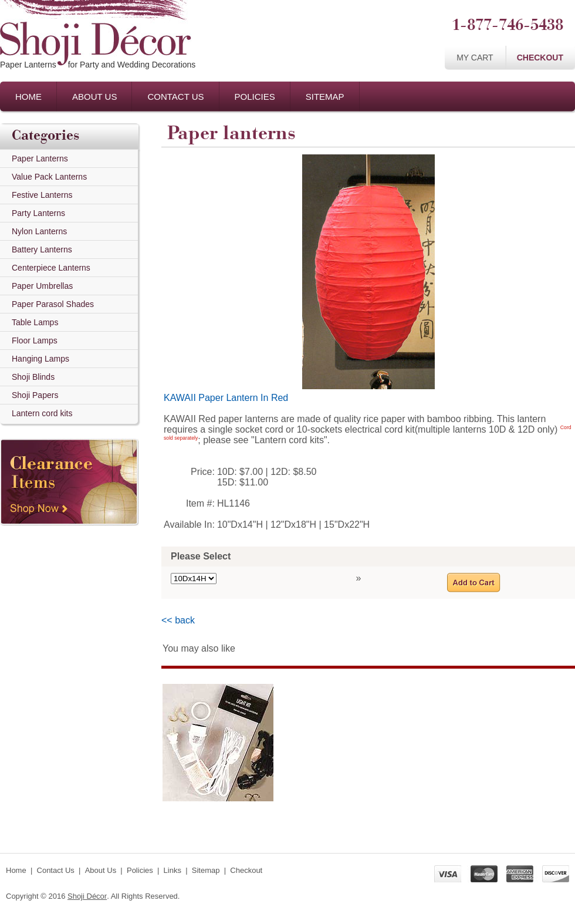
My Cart (475, 58)
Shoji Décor (87, 896)
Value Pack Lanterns (49, 177)
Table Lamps (35, 322)
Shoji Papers (35, 395)
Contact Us (175, 97)
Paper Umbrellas (42, 286)
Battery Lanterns (42, 249)
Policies (255, 97)
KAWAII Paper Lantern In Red (226, 398)
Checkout (540, 58)
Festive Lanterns (42, 195)
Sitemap (325, 97)
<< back (178, 620)
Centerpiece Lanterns (51, 268)
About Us (94, 97)
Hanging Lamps (40, 359)
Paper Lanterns (40, 159)
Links (172, 870)
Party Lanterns (38, 213)
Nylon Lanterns (39, 231)
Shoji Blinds (33, 377)
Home (28, 97)
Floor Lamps (35, 340)
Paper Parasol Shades (53, 304)
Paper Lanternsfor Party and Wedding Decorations (98, 65)
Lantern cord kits (42, 413)
